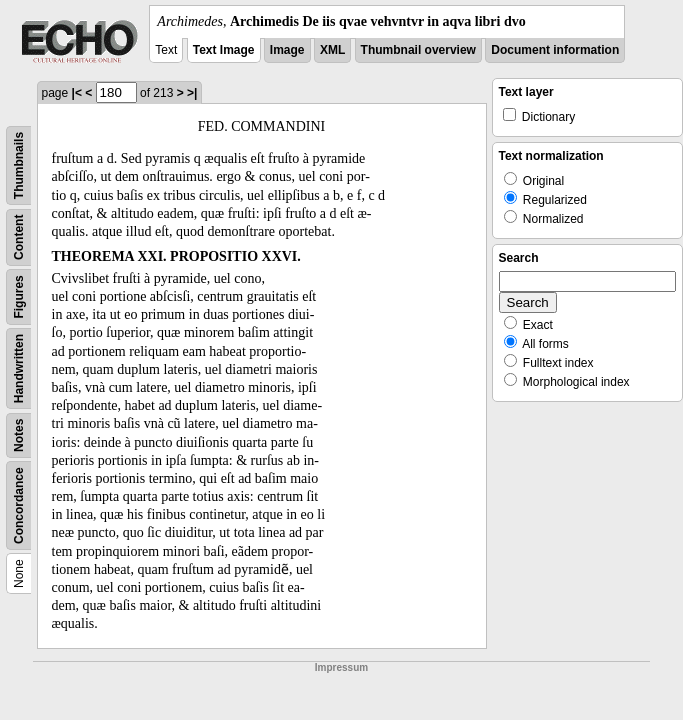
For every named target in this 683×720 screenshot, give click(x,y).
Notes (19, 435)
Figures (19, 296)
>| (192, 93)
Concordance (19, 505)
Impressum (341, 667)
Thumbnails (19, 165)
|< (77, 93)
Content (19, 237)
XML (332, 50)
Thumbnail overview (418, 50)
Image (287, 50)
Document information (555, 50)
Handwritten (19, 368)
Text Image (224, 50)
